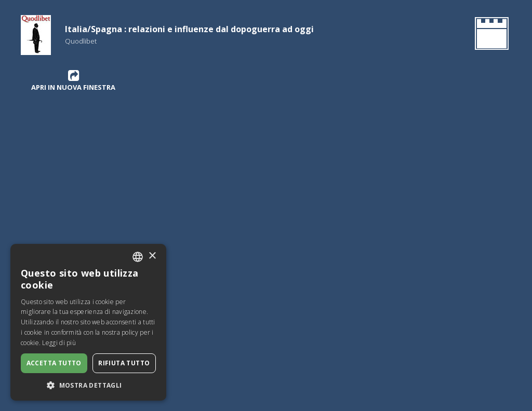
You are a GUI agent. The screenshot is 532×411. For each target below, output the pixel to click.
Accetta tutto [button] (54, 363)
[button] (88, 385)
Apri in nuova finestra (73, 80)
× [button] (152, 256)
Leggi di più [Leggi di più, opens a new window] (59, 343)
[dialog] (88, 322)
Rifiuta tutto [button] (124, 363)
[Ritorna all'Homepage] (490, 35)
